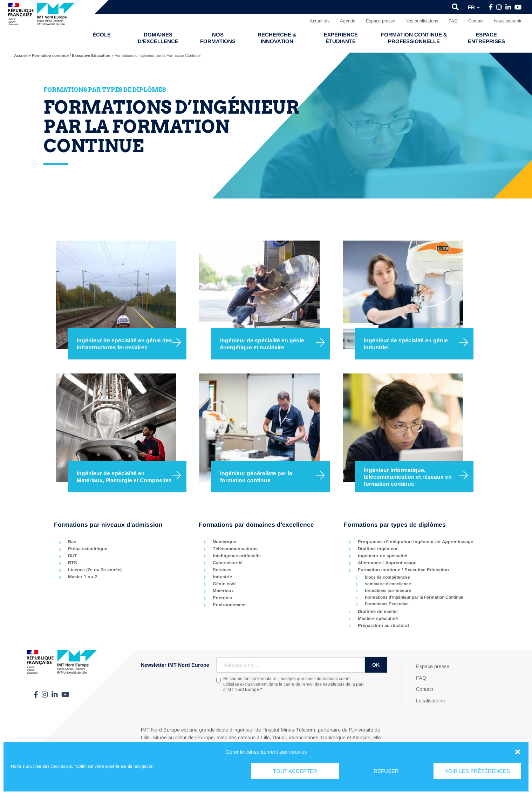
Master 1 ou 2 (83, 577)
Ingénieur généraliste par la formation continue (256, 477)
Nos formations (218, 38)
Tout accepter (295, 771)
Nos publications (422, 21)
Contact (476, 21)
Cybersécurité (228, 563)
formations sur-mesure (388, 591)
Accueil (21, 55)
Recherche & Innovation (277, 38)
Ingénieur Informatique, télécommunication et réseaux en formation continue (408, 477)
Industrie (222, 577)
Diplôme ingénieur (378, 549)
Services (222, 570)
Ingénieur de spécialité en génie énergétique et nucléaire (262, 344)
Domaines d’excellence (158, 38)
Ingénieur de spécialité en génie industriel (406, 344)
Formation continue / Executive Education (71, 55)
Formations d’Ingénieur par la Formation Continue (414, 597)
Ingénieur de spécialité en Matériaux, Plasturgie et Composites (124, 477)
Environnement (229, 605)
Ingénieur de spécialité (383, 556)
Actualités (320, 21)
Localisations (430, 701)
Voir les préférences (477, 771)
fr (474, 7)
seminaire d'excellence (388, 584)
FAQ (453, 21)
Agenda (348, 21)
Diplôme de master (378, 611)
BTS (73, 563)
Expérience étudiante (341, 38)
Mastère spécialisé (378, 618)
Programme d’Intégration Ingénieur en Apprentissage (415, 542)
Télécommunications (235, 549)
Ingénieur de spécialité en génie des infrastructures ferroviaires (124, 344)
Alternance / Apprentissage (387, 563)
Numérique (224, 542)
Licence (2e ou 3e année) (95, 570)
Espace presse (380, 21)
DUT (73, 556)
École (102, 35)
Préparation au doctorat (383, 625)
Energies (222, 598)
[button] (518, 752)
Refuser (386, 771)
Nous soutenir (508, 21)
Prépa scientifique (88, 549)
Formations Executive (387, 604)
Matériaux (223, 591)
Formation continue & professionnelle (414, 38)
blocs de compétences (387, 577)
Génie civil (224, 584)
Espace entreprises (486, 38)
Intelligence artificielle (237, 556)
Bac (72, 542)
